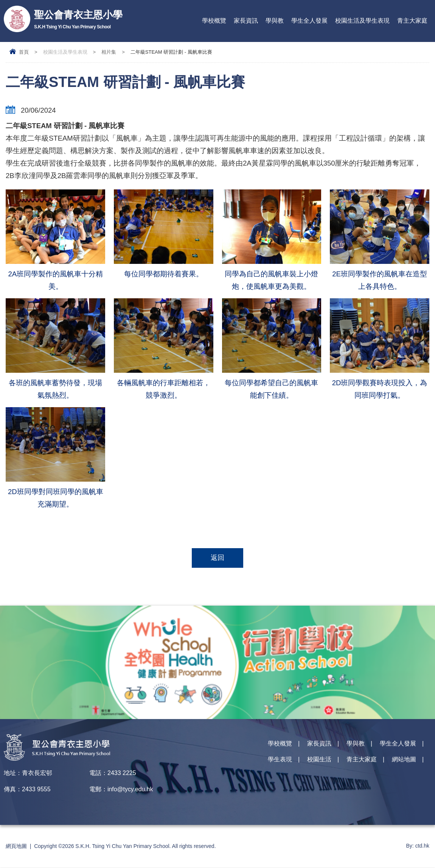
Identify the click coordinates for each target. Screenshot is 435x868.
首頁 (24, 52)
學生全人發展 (309, 21)
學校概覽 (214, 21)
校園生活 (319, 761)
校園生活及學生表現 (362, 21)
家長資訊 (246, 21)
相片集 (109, 52)
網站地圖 (404, 761)
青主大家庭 (412, 21)
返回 (217, 558)
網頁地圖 (16, 846)
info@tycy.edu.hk (130, 790)
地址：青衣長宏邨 (28, 773)
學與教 (275, 21)
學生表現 (280, 761)
